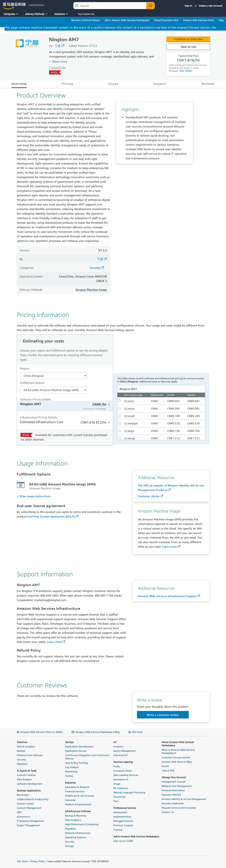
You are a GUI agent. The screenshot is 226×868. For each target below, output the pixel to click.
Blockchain (23, 795)
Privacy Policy (38, 861)
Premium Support (123, 825)
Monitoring (71, 771)
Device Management (125, 751)
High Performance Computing (82, 824)
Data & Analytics (26, 746)
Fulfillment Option (32, 383)
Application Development (79, 746)
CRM (19, 812)
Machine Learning (123, 762)
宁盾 (58, 46)
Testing (69, 776)
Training (118, 830)
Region (25, 368)
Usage (113, 84)
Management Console (174, 782)
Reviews (208, 84)
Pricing (68, 84)
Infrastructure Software (30, 755)
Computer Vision (123, 771)
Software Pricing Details (36, 399)
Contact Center (25, 804)
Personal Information (173, 790)
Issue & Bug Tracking (76, 763)
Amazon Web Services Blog (177, 762)
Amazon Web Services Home (198, 20)
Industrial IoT (121, 755)
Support (160, 84)
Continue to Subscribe (188, 39)
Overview (19, 84)
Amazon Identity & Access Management (184, 799)
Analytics (118, 746)
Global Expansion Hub (166, 20)
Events (165, 766)
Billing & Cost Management (177, 786)
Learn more (169, 547)
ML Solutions (121, 788)
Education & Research (77, 787)
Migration (22, 764)
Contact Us (168, 812)
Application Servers (76, 751)
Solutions (22, 742)
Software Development (30, 784)
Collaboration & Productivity (33, 799)
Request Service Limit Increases (179, 808)
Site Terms (23, 861)
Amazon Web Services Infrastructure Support (167, 596)
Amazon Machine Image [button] (91, 290)
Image (117, 784)
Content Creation (26, 775)
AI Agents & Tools (27, 771)
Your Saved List (86, 14)
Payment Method (171, 795)
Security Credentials (173, 803)
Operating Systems (76, 837)
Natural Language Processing (129, 792)
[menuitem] (34, 496)
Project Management (28, 825)
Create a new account (211, 6)
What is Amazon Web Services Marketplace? (178, 751)
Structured (119, 797)
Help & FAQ (168, 770)
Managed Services (123, 821)
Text (116, 801)
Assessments (120, 812)
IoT (115, 742)
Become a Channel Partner (85, 20)
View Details (185, 71)
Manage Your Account (174, 777)
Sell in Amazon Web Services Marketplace (127, 20)
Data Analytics (73, 820)
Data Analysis (24, 779)
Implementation (122, 817)
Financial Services (75, 791)
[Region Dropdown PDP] (54, 376)
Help (221, 20)
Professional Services (125, 808)
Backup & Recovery (76, 816)
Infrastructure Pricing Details (39, 417)
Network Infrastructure (78, 833)
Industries (70, 783)
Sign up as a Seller (123, 841)
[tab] (65, 406)
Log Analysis (72, 767)
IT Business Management (30, 821)
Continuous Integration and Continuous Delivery (87, 757)
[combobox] (110, 6)
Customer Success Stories (176, 757)
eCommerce (23, 817)
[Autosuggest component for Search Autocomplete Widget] (150, 6)
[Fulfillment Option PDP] (54, 390)
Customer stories (149, 496)
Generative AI (121, 779)
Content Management (29, 808)
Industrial (70, 800)
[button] (11, 14)
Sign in (188, 6)
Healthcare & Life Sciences (80, 796)
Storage (69, 846)
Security (95, 268)
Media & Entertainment (78, 804)
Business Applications (29, 791)
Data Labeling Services (126, 775)
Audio (117, 766)
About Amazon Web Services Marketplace (178, 744)
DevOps (21, 751)
